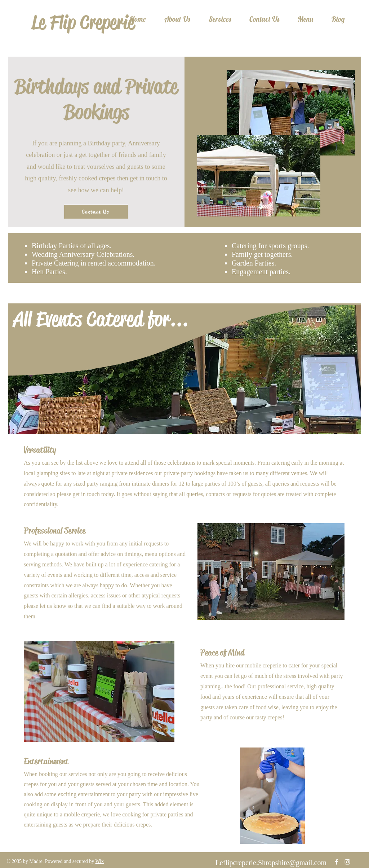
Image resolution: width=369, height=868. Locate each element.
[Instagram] (347, 862)
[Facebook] (337, 862)
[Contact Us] (96, 212)
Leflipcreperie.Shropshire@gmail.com (271, 863)
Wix (100, 861)
